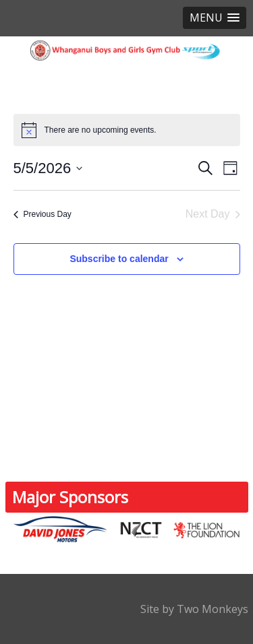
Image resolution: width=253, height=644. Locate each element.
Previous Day (43, 214)
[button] (215, 18)
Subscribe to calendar (119, 259)
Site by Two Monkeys (194, 609)
